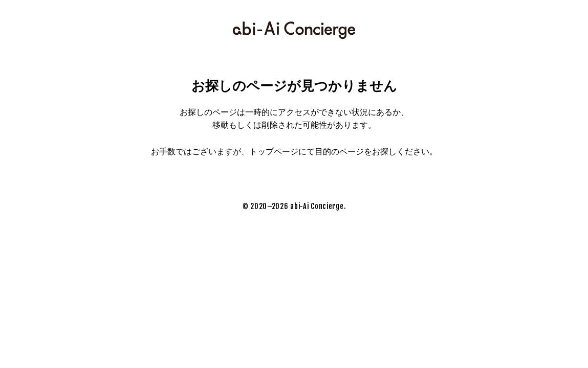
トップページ (274, 152)
